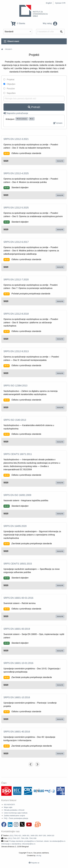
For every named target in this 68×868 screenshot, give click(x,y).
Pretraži (34, 107)
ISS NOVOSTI (9, 805)
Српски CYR (60, 3)
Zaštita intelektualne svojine (14, 816)
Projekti (9, 49)
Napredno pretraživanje (16, 113)
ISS (32, 119)
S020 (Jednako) (22, 119)
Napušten (10, 93)
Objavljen (9, 84)
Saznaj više (60, 161)
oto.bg (39, 855)
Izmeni (58, 123)
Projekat (9, 80)
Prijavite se (35, 863)
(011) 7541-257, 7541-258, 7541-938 (22, 838)
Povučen (9, 89)
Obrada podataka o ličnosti (14, 810)
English (49, 3)
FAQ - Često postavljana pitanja (16, 818)
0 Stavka (18, 23)
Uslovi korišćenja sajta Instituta (16, 813)
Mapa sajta (8, 807)
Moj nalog (50, 23)
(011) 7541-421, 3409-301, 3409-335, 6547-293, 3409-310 (32, 836)
